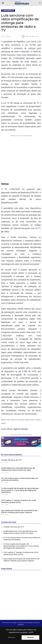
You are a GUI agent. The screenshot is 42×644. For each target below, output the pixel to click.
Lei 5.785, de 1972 (27, 371)
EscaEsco (21, 624)
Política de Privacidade (9, 622)
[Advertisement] (21, 158)
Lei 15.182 (30, 45)
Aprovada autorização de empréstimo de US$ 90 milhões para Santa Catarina (19, 511)
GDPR (31, 632)
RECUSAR (12, 638)
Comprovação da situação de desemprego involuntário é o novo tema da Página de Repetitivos (20, 490)
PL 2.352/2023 (17, 58)
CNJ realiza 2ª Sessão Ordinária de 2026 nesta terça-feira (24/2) (19, 501)
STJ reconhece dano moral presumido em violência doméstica (20, 479)
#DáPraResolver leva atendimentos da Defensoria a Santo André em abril (18, 469)
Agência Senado (21, 429)
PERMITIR (30, 638)
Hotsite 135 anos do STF (11, 460)
